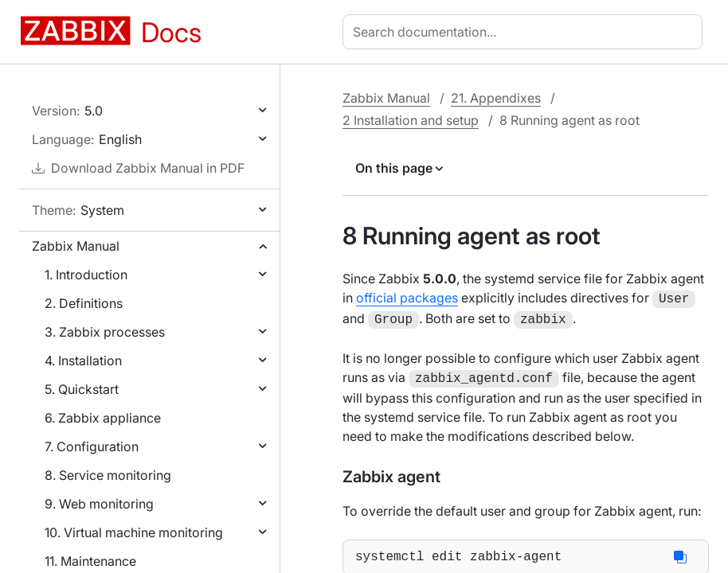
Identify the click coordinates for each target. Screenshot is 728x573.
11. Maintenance (90, 561)
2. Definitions (84, 303)
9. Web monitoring (99, 504)
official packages (407, 298)
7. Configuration (92, 446)
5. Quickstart (82, 389)
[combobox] (526, 32)
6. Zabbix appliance (103, 418)
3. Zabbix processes (105, 332)
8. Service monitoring (108, 475)
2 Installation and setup (411, 120)
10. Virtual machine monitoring (134, 532)
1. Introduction (86, 275)
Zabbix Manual (76, 246)
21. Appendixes (496, 98)
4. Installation (83, 361)
